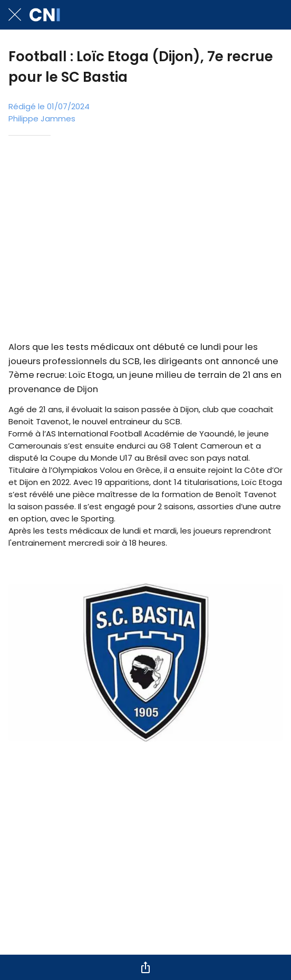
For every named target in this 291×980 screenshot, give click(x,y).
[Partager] (145, 967)
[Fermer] (15, 15)
